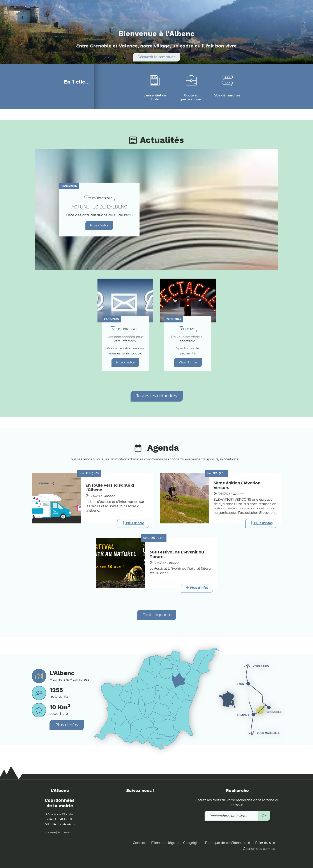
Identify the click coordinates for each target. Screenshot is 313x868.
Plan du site (265, 843)
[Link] (133, 523)
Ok (264, 816)
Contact (139, 843)
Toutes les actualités (157, 396)
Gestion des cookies (259, 849)
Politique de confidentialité (227, 843)
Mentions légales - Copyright (175, 843)
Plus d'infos (99, 225)
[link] (267, 11)
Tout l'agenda (156, 615)
